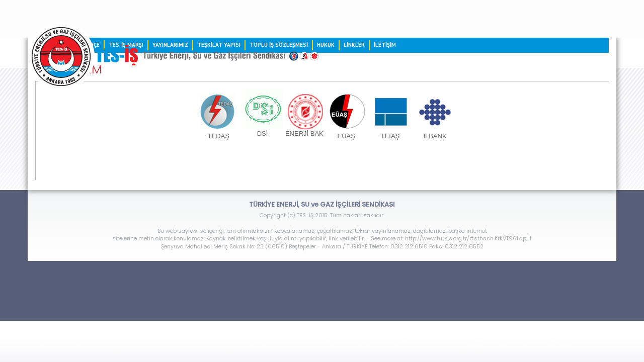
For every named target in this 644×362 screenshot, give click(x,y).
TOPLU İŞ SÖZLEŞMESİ (425, 77)
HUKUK (490, 77)
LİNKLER (529, 77)
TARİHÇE (163, 77)
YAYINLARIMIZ (275, 77)
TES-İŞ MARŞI (214, 77)
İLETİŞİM (570, 77)
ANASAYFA (118, 77)
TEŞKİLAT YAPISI (342, 77)
